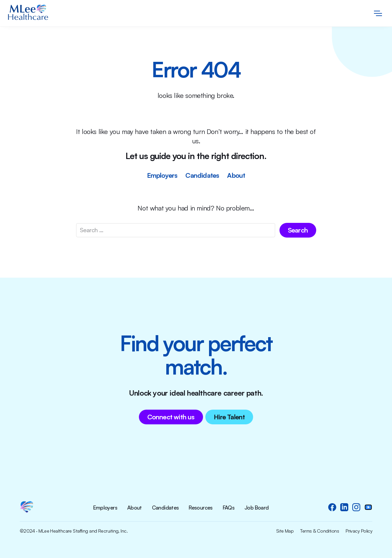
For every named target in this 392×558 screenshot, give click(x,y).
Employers (162, 175)
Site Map (285, 531)
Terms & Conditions (320, 531)
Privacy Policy (359, 531)
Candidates (202, 175)
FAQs (229, 508)
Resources (201, 508)
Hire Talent (229, 417)
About (236, 175)
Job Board (256, 508)
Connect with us (171, 417)
